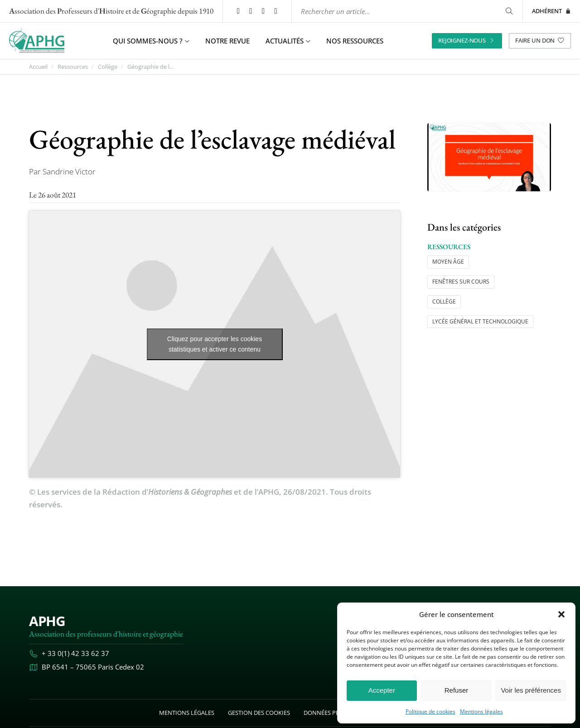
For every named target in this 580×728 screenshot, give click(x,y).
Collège (108, 67)
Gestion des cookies (259, 713)
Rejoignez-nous (467, 40)
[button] (561, 614)
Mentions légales (481, 712)
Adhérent (551, 11)
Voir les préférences (531, 690)
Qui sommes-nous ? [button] (151, 41)
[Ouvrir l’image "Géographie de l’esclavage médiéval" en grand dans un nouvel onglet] (489, 157)
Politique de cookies (430, 712)
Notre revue (227, 41)
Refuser (457, 690)
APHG (47, 621)
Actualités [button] (288, 41)
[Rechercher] (509, 11)
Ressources (73, 67)
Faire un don (540, 40)
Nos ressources (355, 41)
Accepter (382, 690)
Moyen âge (448, 262)
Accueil (38, 67)
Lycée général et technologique (480, 321)
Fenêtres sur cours (461, 282)
